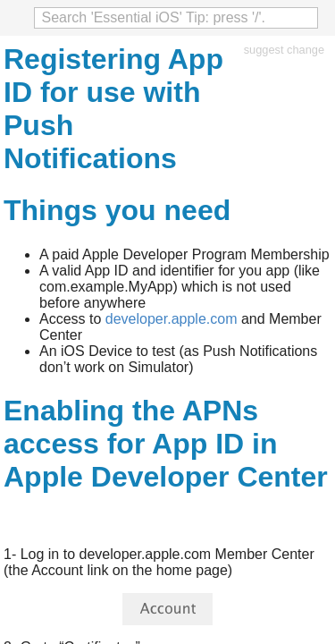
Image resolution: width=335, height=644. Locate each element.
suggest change (284, 50)
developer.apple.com (172, 319)
